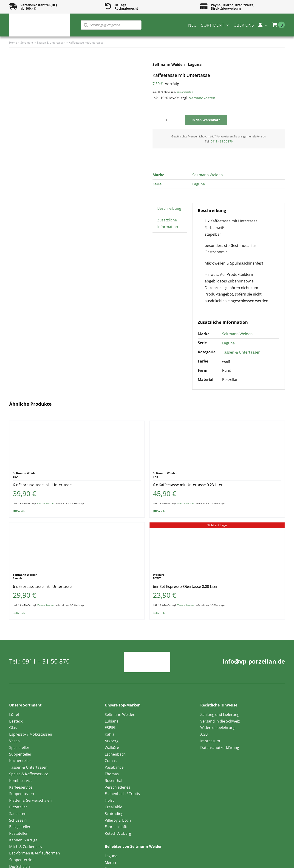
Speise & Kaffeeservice (29, 774)
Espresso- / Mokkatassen (31, 734)
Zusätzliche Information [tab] (168, 223)
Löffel (14, 714)
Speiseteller (19, 748)
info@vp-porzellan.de (254, 661)
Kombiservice (21, 781)
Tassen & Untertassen (241, 352)
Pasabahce (114, 767)
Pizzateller (18, 807)
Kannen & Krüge (23, 840)
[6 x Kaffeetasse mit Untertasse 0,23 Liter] (217, 444)
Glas (13, 728)
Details (21, 511)
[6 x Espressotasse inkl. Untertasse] (77, 444)
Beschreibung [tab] (169, 208)
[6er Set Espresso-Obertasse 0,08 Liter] (217, 545)
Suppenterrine (22, 860)
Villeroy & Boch (118, 820)
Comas (111, 761)
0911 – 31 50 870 (222, 141)
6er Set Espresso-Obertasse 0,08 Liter (185, 586)
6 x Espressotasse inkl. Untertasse (42, 485)
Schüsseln (18, 820)
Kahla (110, 734)
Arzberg (112, 741)
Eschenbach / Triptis (122, 794)
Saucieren (18, 814)
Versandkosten (185, 92)
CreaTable (113, 807)
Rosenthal (113, 781)
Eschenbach (115, 754)
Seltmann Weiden (208, 175)
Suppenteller (20, 754)
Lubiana (112, 721)
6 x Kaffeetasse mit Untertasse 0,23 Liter (188, 485)
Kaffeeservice (21, 787)
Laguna (199, 184)
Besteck (16, 721)
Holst (109, 800)
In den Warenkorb (206, 120)
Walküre (112, 748)
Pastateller (18, 833)
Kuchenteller (20, 761)
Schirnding (114, 814)
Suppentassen (22, 794)
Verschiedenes (117, 787)
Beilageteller (20, 827)
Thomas (112, 774)
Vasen (14, 741)
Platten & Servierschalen (30, 800)
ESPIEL (110, 728)
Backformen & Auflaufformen (35, 853)
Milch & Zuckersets (25, 847)
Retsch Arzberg (118, 833)
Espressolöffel (117, 827)
